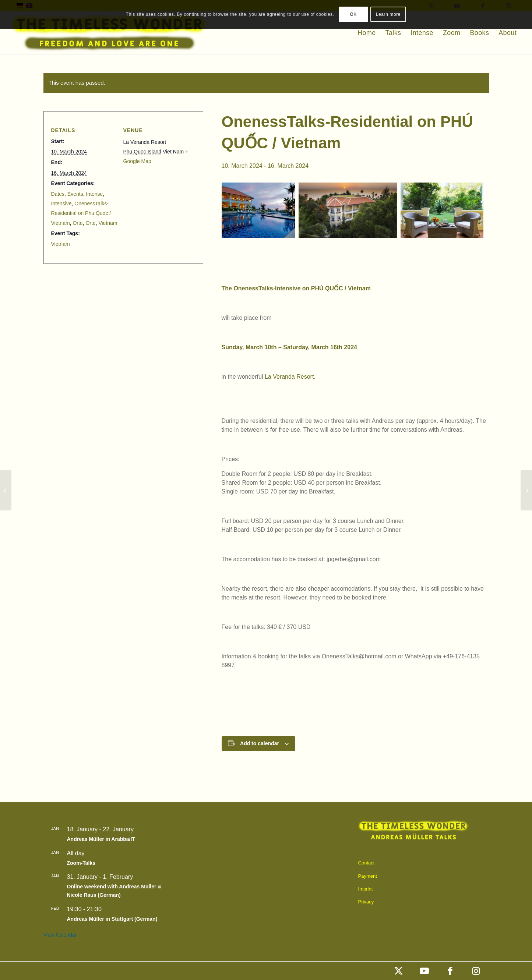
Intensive (61, 204)
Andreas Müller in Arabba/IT (101, 839)
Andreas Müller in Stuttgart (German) (112, 919)
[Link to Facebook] (450, 971)
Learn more (388, 14)
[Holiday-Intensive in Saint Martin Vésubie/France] (526, 490)
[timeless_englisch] (109, 33)
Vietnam (108, 223)
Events (75, 194)
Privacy (366, 902)
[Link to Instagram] (476, 971)
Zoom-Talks (81, 863)
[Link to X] (399, 971)
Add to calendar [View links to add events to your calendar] (260, 743)
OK (353, 14)
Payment (368, 876)
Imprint (366, 889)
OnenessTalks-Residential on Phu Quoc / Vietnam (81, 213)
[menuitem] (367, 33)
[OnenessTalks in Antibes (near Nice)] (6, 490)
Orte (77, 223)
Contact (367, 863)
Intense (94, 194)
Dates (58, 194)
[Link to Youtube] (424, 971)
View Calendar (60, 935)
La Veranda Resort (289, 377)
